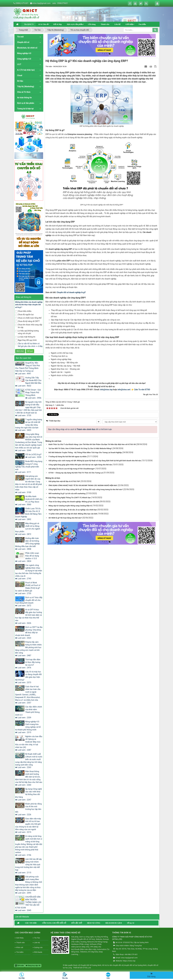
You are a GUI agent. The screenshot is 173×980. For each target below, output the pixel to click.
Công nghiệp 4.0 (24, 59)
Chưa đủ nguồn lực (24, 315)
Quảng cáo (38, 947)
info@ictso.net (124, 390)
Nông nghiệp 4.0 (24, 53)
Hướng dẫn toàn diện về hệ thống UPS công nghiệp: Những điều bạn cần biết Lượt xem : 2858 (28, 544)
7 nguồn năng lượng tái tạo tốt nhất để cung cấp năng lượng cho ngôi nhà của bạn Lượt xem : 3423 (29, 425)
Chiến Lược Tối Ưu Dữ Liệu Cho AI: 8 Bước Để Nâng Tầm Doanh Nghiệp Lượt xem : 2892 (28, 514)
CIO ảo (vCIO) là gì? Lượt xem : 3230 (33, 456)
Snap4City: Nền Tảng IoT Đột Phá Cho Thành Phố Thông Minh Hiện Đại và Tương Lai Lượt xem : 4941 (27, 368)
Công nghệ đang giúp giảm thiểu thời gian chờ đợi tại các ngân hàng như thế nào (80, 465)
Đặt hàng (151, 975)
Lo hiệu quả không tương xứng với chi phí (27, 332)
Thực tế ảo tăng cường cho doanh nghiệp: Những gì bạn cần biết (74, 502)
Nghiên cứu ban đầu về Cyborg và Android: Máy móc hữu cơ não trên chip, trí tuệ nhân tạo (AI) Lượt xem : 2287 (29, 743)
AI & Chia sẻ (43, 24)
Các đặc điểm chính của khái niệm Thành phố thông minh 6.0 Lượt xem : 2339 (29, 712)
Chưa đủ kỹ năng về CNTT (27, 321)
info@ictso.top (106, 390)
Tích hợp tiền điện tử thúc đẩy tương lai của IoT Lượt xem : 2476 (28, 664)
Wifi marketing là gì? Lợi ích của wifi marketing (67, 494)
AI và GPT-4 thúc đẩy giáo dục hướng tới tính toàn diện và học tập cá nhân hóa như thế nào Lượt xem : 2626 (29, 616)
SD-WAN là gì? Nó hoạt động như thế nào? (65, 518)
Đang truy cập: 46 (33, 966)
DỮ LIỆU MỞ (76, 923)
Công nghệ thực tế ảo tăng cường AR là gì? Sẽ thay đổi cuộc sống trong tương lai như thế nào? (86, 489)
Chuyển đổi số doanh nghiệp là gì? (71, 292)
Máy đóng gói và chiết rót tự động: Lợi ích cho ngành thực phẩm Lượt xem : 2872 (28, 529)
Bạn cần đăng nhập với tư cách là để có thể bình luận (80, 429)
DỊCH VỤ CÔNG (94, 923)
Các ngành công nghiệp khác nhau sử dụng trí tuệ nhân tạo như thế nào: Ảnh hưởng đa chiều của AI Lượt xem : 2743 (29, 572)
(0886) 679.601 (22, 3)
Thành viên (105, 24)
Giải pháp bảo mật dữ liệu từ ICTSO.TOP (64, 481)
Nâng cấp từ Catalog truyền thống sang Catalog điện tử (70, 506)
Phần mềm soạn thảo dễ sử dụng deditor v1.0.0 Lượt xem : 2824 (27, 557)
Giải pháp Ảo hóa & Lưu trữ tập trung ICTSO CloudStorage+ (72, 469)
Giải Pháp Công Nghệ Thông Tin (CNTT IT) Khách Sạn (70, 498)
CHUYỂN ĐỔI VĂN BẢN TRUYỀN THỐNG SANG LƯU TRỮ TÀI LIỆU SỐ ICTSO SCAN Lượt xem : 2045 (28, 904)
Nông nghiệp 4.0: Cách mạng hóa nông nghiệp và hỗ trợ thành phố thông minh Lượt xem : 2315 (28, 727)
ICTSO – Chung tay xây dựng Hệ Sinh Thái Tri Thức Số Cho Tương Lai (76, 473)
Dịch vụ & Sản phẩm (75, 24)
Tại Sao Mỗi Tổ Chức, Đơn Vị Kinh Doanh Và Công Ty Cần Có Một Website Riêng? (80, 448)
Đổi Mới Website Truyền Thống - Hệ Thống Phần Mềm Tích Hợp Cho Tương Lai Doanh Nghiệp (85, 452)
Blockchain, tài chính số (27, 48)
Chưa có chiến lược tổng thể (28, 318)
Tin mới (20, 37)
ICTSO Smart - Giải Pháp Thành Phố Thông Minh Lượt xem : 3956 (33, 394)
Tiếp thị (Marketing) (26, 86)
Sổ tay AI (131, 923)
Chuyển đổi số (23, 42)
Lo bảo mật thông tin (25, 337)
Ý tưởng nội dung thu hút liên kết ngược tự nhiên (68, 457)
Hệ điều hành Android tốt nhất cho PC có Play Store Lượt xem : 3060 (29, 500)
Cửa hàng (92, 24)
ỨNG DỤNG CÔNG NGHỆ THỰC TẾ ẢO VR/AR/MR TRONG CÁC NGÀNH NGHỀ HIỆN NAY (83, 485)
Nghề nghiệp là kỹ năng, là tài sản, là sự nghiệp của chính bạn (73, 510)
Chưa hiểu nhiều (23, 311)
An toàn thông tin (24, 98)
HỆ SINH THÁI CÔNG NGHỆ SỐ (65, 933)
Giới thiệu (129, 24)
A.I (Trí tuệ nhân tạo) (26, 70)
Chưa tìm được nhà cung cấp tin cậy (29, 326)
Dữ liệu (20, 81)
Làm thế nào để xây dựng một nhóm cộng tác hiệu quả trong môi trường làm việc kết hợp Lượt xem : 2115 (28, 866)
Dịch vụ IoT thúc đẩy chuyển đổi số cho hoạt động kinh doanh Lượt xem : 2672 (29, 602)
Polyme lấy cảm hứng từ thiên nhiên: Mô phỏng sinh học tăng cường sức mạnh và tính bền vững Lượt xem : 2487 (29, 649)
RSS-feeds (38, 952)
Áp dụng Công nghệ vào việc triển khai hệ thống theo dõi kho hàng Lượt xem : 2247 (28, 794)
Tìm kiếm (142, 24)
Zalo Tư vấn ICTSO (142, 390)
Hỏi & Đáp (57, 24)
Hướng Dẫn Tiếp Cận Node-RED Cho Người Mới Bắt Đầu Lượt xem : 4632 (28, 382)
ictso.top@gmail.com (42, 3)
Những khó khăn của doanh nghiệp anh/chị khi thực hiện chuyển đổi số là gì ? (29, 305)
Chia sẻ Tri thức (24, 92)
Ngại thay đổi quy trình (26, 340)
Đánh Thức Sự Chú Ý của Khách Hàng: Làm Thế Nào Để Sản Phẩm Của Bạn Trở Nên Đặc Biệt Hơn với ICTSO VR (92, 444)
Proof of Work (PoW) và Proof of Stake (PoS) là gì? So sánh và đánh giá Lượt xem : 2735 (28, 588)
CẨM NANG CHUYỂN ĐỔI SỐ (54, 923)
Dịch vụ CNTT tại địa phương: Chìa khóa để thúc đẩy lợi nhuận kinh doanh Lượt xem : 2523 (29, 633)
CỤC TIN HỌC (31, 923)
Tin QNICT (28, 24)
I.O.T (19, 64)
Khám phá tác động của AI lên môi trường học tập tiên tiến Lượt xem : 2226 (28, 809)
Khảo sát (20, 947)
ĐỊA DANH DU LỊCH (114, 923)
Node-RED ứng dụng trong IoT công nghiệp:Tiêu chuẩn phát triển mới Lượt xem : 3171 (29, 467)
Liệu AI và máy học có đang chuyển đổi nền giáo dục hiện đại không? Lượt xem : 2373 (28, 677)
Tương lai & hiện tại (25, 109)
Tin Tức (37, 938)
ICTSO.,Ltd (87, 968)
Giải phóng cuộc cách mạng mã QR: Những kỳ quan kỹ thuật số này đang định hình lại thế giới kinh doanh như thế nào (95, 461)
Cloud (20, 75)
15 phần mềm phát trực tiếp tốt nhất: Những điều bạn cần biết (73, 514)
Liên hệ (117, 24)
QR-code (19, 966)
